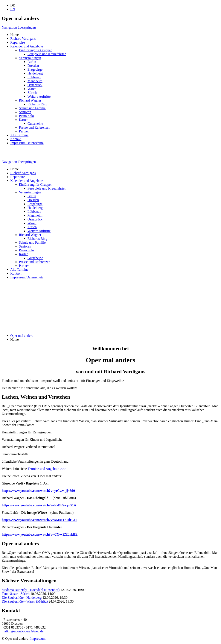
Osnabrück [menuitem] (35, 85)
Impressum (38, 639)
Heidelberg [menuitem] (35, 73)
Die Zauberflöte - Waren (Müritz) (25, 601)
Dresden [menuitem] (33, 66)
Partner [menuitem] (24, 131)
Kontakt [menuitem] (16, 139)
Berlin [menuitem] (32, 62)
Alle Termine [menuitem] (19, 135)
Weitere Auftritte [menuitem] (39, 96)
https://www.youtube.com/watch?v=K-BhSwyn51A (39, 505)
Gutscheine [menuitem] (35, 124)
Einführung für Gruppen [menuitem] (36, 50)
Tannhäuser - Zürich (16, 594)
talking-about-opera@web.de (24, 631)
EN (13, 9)
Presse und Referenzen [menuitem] (35, 127)
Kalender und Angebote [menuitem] (27, 46)
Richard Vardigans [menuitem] (23, 39)
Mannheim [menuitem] (35, 81)
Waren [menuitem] (32, 89)
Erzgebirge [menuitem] (35, 69)
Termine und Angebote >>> (47, 469)
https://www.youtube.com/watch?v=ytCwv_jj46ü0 (38, 491)
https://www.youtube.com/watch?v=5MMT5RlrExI (39, 520)
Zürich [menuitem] (32, 93)
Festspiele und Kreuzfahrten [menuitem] (47, 54)
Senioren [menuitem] (25, 112)
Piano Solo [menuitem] (26, 116)
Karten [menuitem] (24, 120)
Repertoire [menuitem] (18, 42)
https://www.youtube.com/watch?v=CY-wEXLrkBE (40, 534)
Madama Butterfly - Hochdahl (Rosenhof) (31, 590)
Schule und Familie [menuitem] (32, 108)
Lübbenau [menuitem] (34, 77)
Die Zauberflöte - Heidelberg (22, 598)
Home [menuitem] (14, 35)
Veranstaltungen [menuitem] (30, 58)
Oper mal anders (22, 336)
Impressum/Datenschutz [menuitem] (27, 143)
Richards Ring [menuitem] (37, 104)
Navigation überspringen (19, 27)
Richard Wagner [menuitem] (30, 100)
